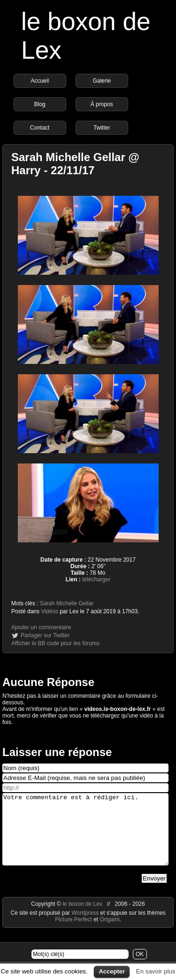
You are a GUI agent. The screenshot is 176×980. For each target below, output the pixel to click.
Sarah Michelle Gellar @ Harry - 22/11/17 (75, 164)
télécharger (96, 579)
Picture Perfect (73, 934)
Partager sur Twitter (45, 635)
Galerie (102, 81)
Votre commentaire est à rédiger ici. (85, 836)
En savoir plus (156, 971)
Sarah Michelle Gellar (67, 603)
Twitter (102, 128)
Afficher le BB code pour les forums (55, 643)
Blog (40, 104)
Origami (110, 934)
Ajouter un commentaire (41, 627)
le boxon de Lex (82, 918)
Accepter (112, 971)
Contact (40, 128)
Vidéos (49, 611)
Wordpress (86, 927)
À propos (102, 104)
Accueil (40, 81)
